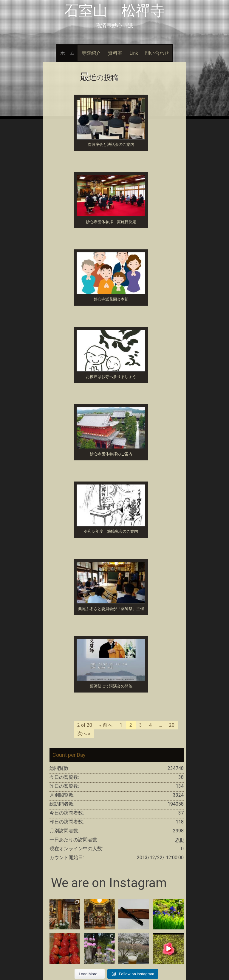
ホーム (67, 53)
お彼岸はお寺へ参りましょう (111, 377)
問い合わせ (157, 53)
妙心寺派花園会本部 (111, 299)
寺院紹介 (91, 53)
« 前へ (106, 725)
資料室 (115, 53)
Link (134, 53)
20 (172, 725)
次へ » (84, 733)
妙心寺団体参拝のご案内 (111, 454)
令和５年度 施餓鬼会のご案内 (111, 531)
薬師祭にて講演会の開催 (111, 686)
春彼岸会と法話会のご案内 (111, 144)
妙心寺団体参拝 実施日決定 (111, 222)
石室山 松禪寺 (114, 11)
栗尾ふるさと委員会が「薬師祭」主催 (111, 609)
